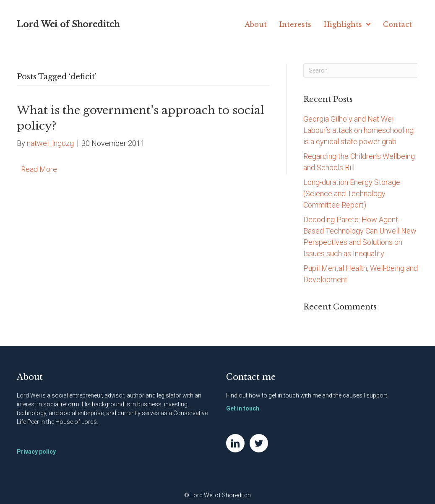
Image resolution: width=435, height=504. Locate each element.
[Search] (361, 70)
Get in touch (243, 408)
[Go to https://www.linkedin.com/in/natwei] (235, 443)
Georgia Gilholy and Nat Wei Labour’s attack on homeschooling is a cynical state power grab (358, 130)
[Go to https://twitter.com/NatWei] (259, 443)
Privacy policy (36, 452)
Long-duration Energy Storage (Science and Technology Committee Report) (352, 194)
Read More (39, 169)
